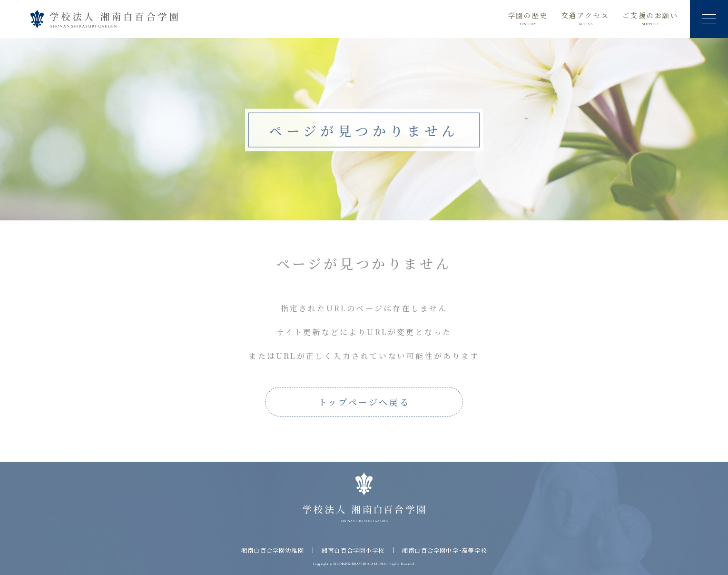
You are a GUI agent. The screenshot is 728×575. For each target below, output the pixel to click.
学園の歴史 (528, 19)
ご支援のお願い (650, 19)
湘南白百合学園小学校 (353, 550)
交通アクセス (585, 19)
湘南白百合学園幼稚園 (273, 550)
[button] (709, 19)
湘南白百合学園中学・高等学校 (445, 550)
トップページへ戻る (364, 402)
